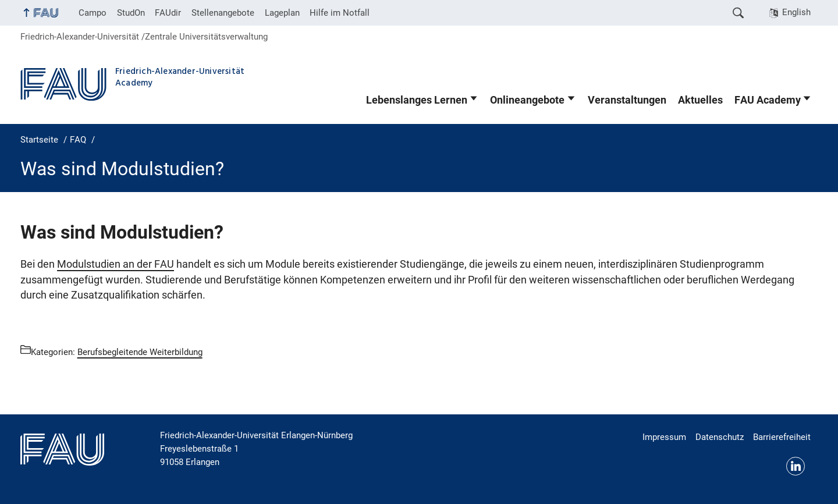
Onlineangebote (527, 100)
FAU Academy (768, 100)
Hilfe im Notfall (340, 13)
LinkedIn (796, 466)
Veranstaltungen (627, 100)
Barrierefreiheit (782, 437)
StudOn (131, 13)
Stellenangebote (223, 13)
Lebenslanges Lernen (417, 100)
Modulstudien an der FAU (116, 264)
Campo (93, 13)
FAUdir (168, 13)
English (796, 12)
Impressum (664, 437)
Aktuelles (700, 100)
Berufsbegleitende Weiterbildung (140, 352)
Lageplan (282, 13)
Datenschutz (720, 437)
